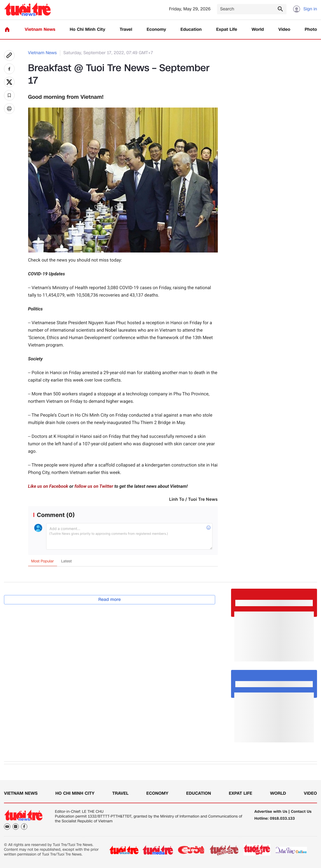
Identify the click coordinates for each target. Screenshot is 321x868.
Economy (156, 30)
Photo (311, 30)
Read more (110, 599)
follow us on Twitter (94, 486)
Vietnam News (40, 30)
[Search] (252, 9)
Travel (126, 30)
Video (284, 30)
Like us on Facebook (48, 486)
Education (191, 30)
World (258, 30)
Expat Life (227, 30)
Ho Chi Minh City (88, 30)
